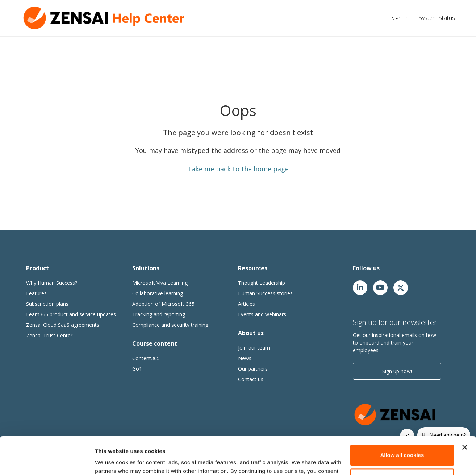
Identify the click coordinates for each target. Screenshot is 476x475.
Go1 (137, 369)
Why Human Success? (52, 283)
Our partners (253, 369)
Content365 (146, 358)
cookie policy (130, 441)
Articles (247, 304)
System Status (437, 18)
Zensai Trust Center (49, 335)
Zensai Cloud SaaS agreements (63, 325)
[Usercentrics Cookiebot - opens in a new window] (47, 461)
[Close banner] (465, 408)
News (245, 358)
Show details (112, 461)
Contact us (251, 379)
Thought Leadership (262, 283)
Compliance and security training (170, 325)
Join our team (254, 348)
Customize (402, 440)
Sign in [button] (399, 18)
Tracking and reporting (159, 314)
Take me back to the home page (238, 169)
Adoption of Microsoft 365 (163, 304)
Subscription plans (47, 304)
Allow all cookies (402, 416)
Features (36, 293)
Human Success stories (265, 293)
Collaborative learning (158, 293)
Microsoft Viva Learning (160, 283)
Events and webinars (262, 314)
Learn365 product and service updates (71, 314)
